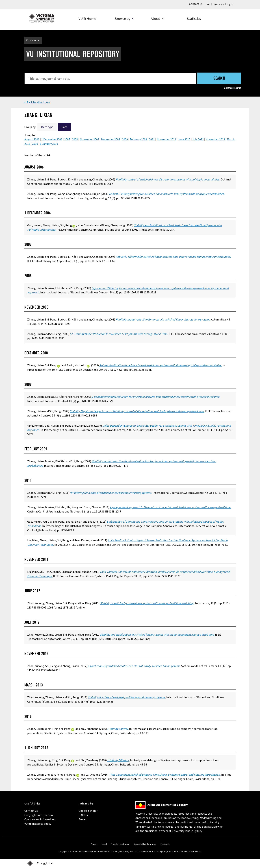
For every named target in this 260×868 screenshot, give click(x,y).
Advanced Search (233, 88)
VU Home (31, 40)
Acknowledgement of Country (168, 805)
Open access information (40, 819)
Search (219, 78)
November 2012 (215, 139)
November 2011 (166, 139)
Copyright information (39, 815)
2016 (35, 144)
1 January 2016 (49, 144)
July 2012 (198, 139)
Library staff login (220, 4)
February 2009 (138, 139)
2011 (152, 139)
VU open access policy (38, 824)
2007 (67, 139)
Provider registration (120, 844)
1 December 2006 (52, 139)
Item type (47, 127)
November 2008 (89, 139)
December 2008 (111, 139)
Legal (104, 844)
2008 (75, 139)
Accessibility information (145, 844)
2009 (125, 139)
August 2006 (32, 139)
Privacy (94, 844)
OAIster (83, 815)
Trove (82, 819)
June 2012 (184, 139)
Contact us (197, 4)
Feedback (165, 844)
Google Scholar (88, 811)
